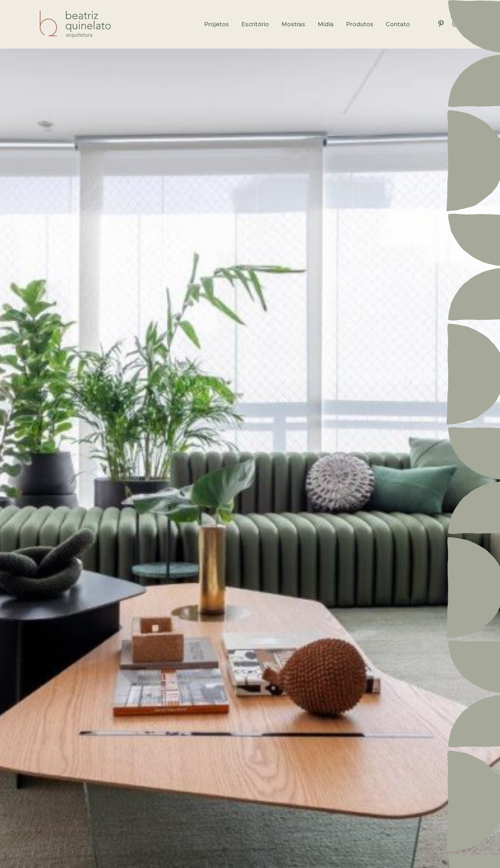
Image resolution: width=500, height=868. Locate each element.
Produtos (360, 24)
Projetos (216, 24)
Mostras (293, 24)
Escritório (255, 24)
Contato (398, 24)
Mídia (326, 24)
